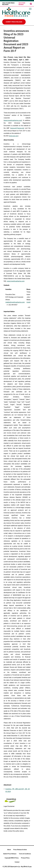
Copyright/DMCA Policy (12, 858)
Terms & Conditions (25, 854)
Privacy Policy (25, 858)
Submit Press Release (10, 854)
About (9, 850)
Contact (17, 862)
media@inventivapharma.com (15, 302)
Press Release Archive (20, 850)
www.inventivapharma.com (16, 281)
